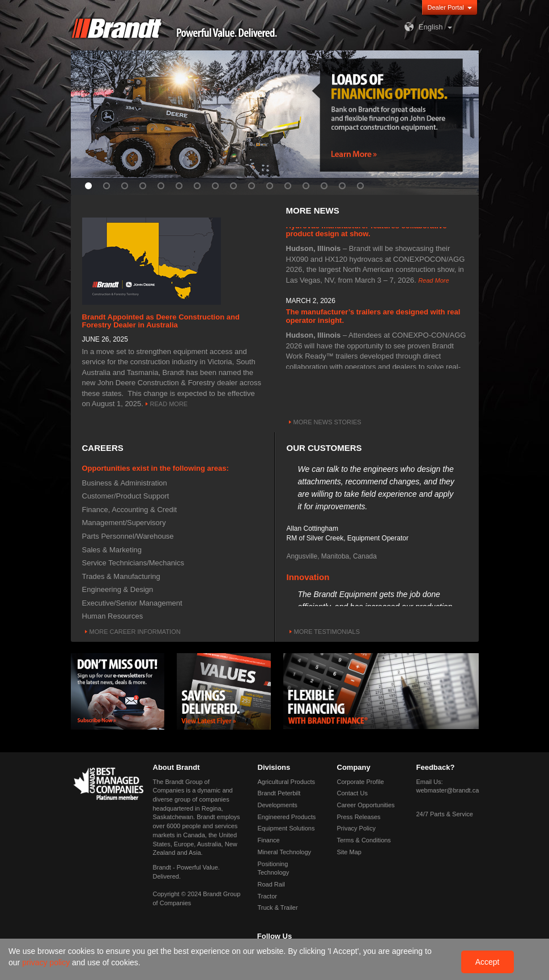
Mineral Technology (285, 852)
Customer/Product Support (126, 496)
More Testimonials (327, 632)
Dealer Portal (446, 7)
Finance (269, 840)
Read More (169, 404)
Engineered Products (287, 817)
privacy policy (47, 962)
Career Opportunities (366, 805)
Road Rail (271, 884)
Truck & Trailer (278, 907)
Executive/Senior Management (132, 603)
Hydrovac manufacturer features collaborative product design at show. (367, 231)
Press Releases (359, 817)
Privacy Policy (356, 828)
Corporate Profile (361, 782)
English (422, 27)
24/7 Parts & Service (445, 814)
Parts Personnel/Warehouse (128, 536)
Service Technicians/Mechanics (133, 563)
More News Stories (327, 422)
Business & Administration (125, 483)
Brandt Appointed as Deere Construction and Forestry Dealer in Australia (161, 321)
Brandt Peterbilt (279, 793)
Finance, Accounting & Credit (130, 510)
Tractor (267, 896)
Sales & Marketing (112, 550)
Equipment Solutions (286, 828)
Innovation (308, 579)
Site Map (349, 852)
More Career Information (135, 632)
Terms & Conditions (364, 840)
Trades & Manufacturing (121, 576)
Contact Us (352, 793)
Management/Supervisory (124, 523)
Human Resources (113, 616)
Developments (278, 805)
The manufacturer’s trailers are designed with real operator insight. (373, 318)
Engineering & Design (118, 589)
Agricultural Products (287, 782)
